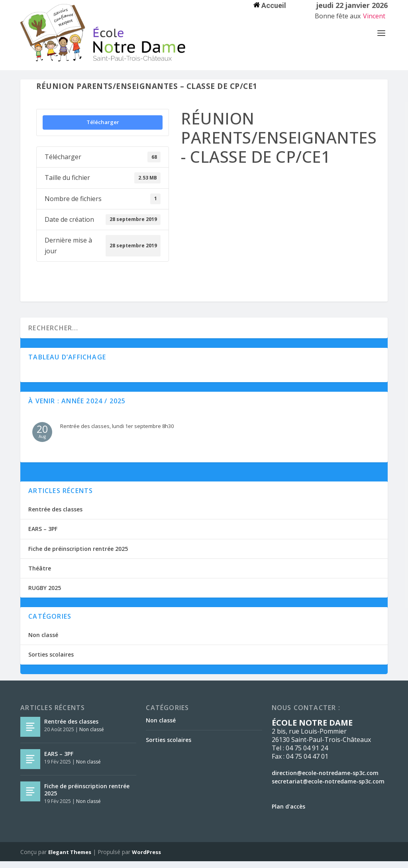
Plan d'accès (288, 813)
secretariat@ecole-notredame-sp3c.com (328, 788)
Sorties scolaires (51, 661)
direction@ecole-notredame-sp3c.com (325, 780)
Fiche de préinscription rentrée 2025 (78, 555)
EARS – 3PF (43, 536)
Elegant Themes (70, 859)
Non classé (43, 642)
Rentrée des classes (55, 516)
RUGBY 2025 (45, 595)
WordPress (146, 859)
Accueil (270, 5)
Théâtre (40, 575)
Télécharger (103, 129)
